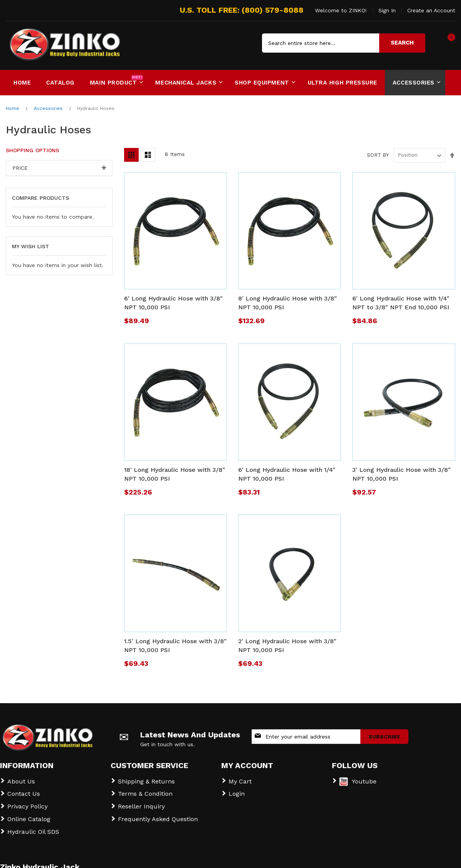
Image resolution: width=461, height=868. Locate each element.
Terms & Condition (145, 789)
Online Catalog (29, 814)
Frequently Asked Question (158, 814)
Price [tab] (20, 163)
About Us (21, 776)
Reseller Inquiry (141, 801)
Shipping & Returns (146, 776)
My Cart (240, 776)
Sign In (387, 10)
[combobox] (344, 43)
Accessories (49, 103)
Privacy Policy (27, 801)
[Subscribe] (384, 732)
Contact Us (24, 789)
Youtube (364, 776)
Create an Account (431, 10)
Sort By (378, 150)
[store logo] (38, 43)
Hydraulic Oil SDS (33, 827)
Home (13, 103)
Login (237, 789)
